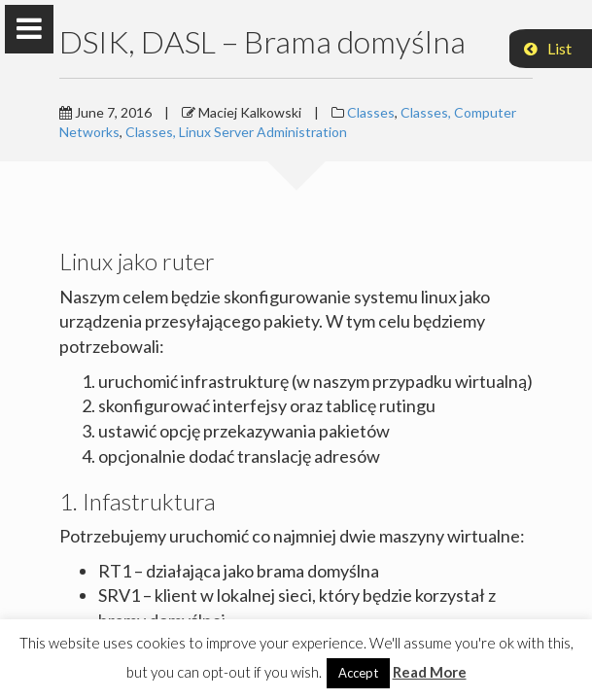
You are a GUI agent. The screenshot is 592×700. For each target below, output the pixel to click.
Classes (371, 112)
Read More (430, 672)
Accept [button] (358, 673)
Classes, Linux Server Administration (236, 132)
